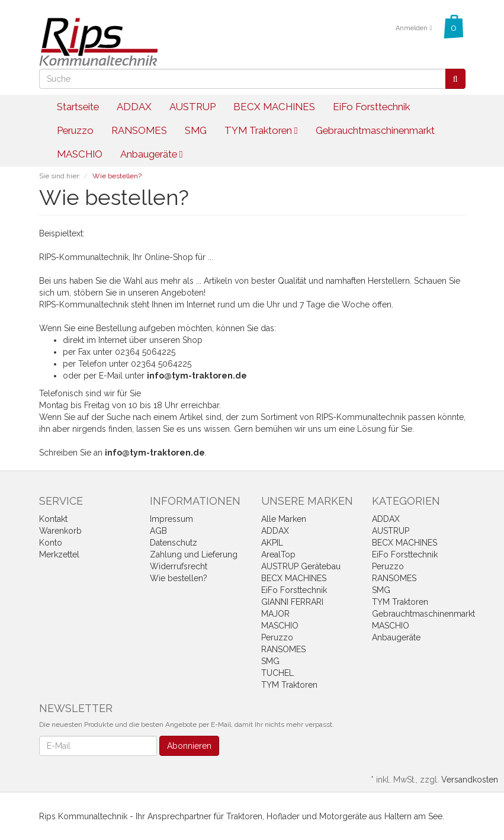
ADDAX (134, 107)
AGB (158, 531)
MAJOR (275, 614)
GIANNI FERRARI (292, 602)
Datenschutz (174, 543)
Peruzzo (75, 130)
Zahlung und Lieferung (194, 554)
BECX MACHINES (274, 107)
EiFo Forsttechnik (371, 107)
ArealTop (278, 554)
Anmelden (414, 28)
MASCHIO (80, 154)
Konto (51, 543)
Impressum (171, 519)
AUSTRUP (192, 107)
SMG (196, 130)
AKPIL (272, 543)
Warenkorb (60, 531)
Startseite (78, 107)
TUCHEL (277, 673)
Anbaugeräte (152, 154)
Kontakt (53, 519)
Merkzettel (59, 554)
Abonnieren (189, 746)
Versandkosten (470, 780)
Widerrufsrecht (179, 566)
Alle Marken (284, 519)
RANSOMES (139, 130)
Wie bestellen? (179, 578)
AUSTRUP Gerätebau (301, 566)
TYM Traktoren (261, 130)
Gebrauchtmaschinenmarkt (375, 130)
